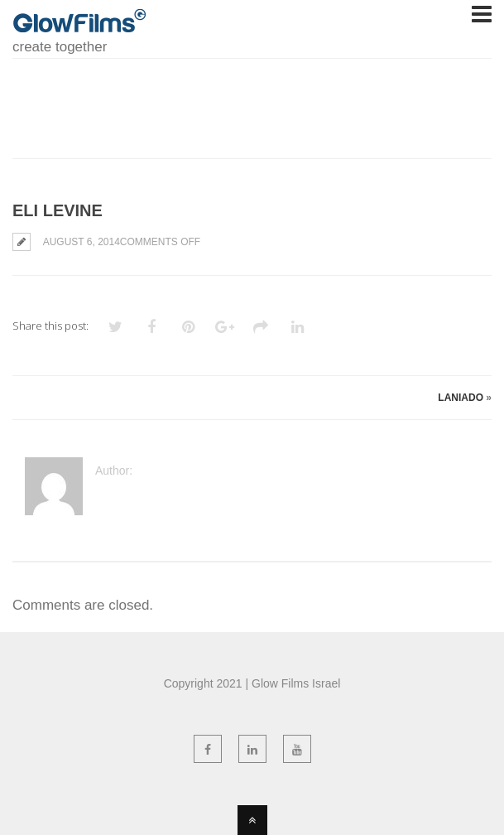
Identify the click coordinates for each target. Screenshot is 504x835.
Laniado (461, 398)
